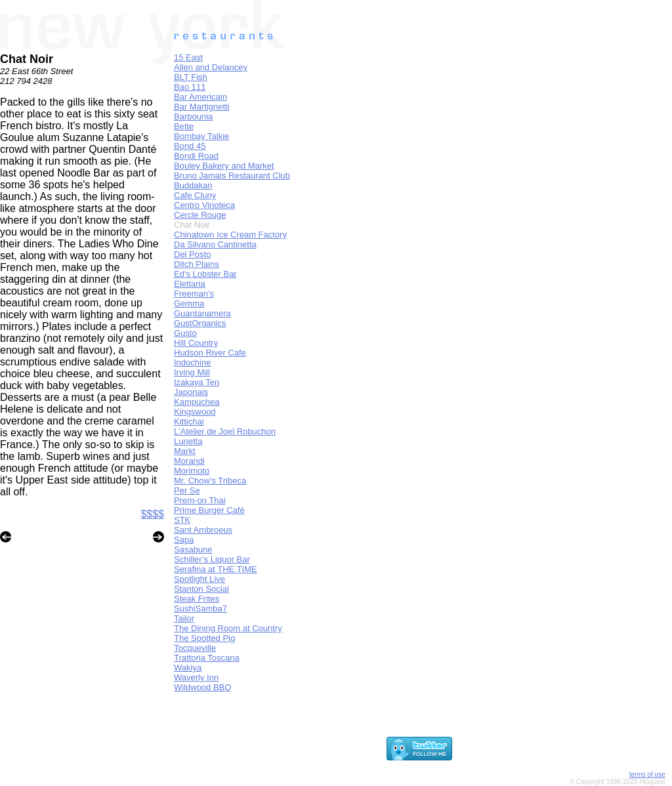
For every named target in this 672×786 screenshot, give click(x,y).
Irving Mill (192, 372)
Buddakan (193, 185)
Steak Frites (197, 599)
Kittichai (189, 422)
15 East (188, 57)
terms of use (647, 775)
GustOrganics (200, 323)
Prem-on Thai (200, 500)
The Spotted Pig (204, 638)
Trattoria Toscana (207, 658)
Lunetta (188, 441)
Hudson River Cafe (210, 353)
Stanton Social (201, 589)
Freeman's (194, 294)
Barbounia (193, 116)
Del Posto (192, 254)
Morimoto (192, 471)
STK (182, 520)
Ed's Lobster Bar (205, 274)
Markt (185, 451)
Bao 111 (190, 87)
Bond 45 (190, 146)
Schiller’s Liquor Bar (212, 559)
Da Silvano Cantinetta (215, 244)
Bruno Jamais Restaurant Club (232, 176)
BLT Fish (191, 77)
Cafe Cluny (195, 195)
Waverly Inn (196, 677)
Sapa (184, 540)
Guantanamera (202, 313)
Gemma (189, 303)
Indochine (192, 362)
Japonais (191, 392)
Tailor (184, 618)
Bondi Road (196, 156)
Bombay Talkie (201, 136)
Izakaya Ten (197, 382)
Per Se (187, 490)
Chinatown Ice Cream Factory (230, 235)
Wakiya (188, 668)
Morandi (189, 461)
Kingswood (195, 412)
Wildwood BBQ (202, 687)
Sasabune (193, 549)
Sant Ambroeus (203, 530)
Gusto (185, 333)
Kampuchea (197, 402)
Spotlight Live (199, 579)
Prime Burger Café (209, 510)
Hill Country (196, 343)
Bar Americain (200, 97)
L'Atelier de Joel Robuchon (225, 431)
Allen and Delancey (211, 67)
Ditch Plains (197, 264)
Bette (184, 126)
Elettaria (190, 284)
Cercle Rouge (200, 215)
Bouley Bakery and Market (224, 166)
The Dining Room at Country (228, 628)
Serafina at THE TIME (216, 569)
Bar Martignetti (202, 107)
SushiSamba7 (200, 609)
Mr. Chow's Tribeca (210, 481)
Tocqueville (195, 648)
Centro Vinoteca (204, 205)
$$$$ (152, 514)
